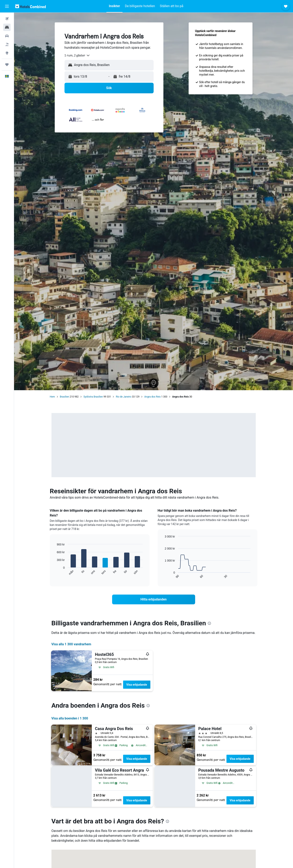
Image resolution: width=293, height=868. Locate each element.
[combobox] (77, 55)
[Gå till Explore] (7, 53)
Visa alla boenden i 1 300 (70, 718)
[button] (7, 6)
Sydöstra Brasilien (93, 397)
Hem (52, 397)
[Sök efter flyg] (7, 19)
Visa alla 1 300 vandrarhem (71, 644)
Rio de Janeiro (124, 397)
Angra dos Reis (152, 397)
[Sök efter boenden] (7, 27)
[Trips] (7, 65)
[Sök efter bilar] (7, 36)
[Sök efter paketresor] (7, 44)
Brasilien (65, 397)
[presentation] (209, 623)
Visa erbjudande (137, 685)
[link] (154, 599)
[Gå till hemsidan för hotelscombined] (31, 6)
